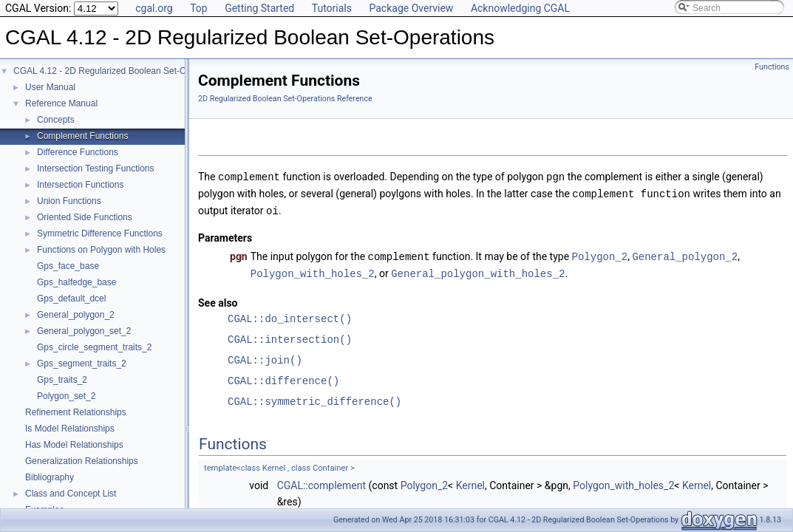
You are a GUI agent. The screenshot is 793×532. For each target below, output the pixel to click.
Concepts (56, 120)
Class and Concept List (71, 494)
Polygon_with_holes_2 (313, 270)
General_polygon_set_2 (84, 331)
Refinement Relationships (76, 412)
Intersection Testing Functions (96, 168)
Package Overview (411, 8)
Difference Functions (78, 152)
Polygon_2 (600, 254)
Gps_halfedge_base (76, 282)
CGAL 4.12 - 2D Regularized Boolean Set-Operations (118, 71)
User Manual (50, 87)
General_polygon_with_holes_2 (478, 270)
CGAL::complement (321, 482)
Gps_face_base (68, 266)
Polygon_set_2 (66, 396)
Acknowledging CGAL (520, 8)
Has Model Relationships (74, 445)
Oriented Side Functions (85, 217)
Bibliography (50, 477)
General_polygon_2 (76, 315)
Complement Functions (82, 136)
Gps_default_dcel (71, 299)
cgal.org (154, 8)
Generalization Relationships (82, 461)
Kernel (470, 482)
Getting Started (259, 8)
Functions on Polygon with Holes (101, 250)
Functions (772, 67)
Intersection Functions (80, 185)
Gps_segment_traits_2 (82, 364)
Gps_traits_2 (62, 380)
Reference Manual (61, 103)
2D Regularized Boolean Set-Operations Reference (285, 99)
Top (199, 8)
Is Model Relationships (70, 429)
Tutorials (332, 8)
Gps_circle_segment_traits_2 (94, 347)
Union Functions (69, 201)
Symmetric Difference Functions (100, 233)
